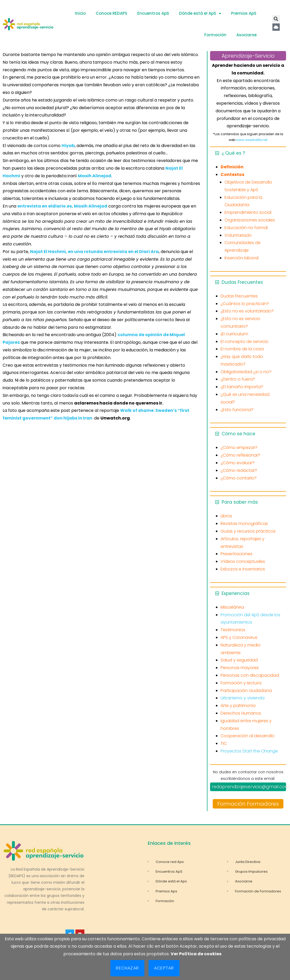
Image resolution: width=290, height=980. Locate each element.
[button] (276, 19)
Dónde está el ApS (200, 14)
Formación (215, 35)
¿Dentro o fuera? (238, 379)
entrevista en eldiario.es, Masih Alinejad (62, 206)
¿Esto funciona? (237, 410)
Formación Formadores (248, 804)
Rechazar (127, 968)
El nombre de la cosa (242, 349)
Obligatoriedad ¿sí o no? (246, 372)
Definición (232, 167)
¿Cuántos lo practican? (245, 304)
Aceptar (164, 968)
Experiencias (236, 593)
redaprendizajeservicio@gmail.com (251, 787)
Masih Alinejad (95, 176)
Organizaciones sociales (250, 220)
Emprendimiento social (248, 212)
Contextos (232, 175)
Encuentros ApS (153, 13)
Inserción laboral (241, 258)
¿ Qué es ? (233, 153)
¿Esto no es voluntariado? (247, 311)
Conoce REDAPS (111, 13)
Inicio (80, 13)
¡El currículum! (234, 334)
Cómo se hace (238, 434)
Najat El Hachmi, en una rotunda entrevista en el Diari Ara (94, 252)
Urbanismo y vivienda (243, 698)
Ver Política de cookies (196, 954)
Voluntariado (238, 235)
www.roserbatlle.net (252, 140)
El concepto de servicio (245, 342)
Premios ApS (244, 13)
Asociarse (246, 35)
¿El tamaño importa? (242, 387)
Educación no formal (246, 228)
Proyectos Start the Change (249, 751)
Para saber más (240, 502)
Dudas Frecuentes (242, 282)
